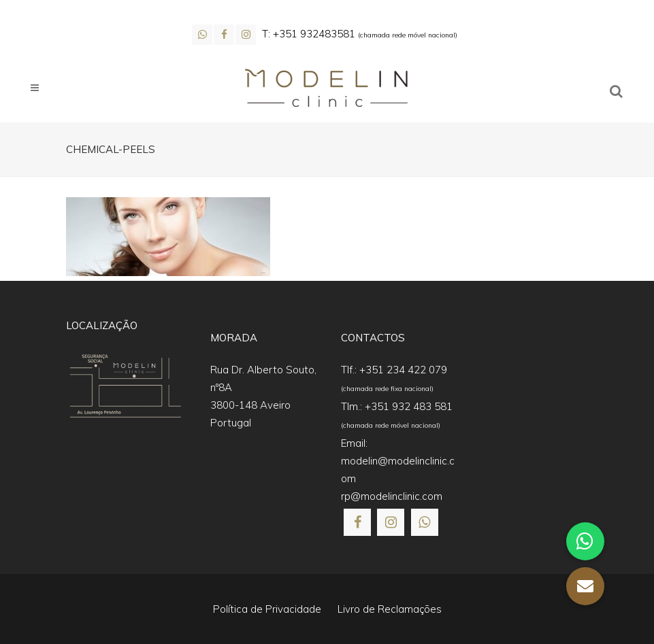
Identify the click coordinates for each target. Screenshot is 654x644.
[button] (585, 586)
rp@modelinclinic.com (392, 496)
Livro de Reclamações (390, 609)
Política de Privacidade (267, 609)
